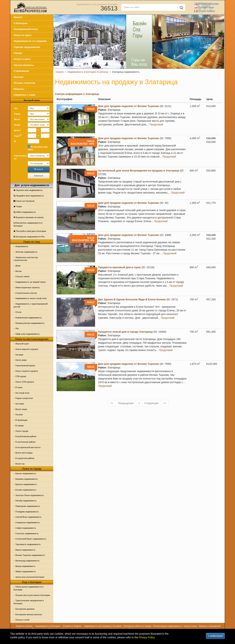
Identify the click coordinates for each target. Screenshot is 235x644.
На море (19, 355)
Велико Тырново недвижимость (30, 555)
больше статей (22, 620)
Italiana (205, 11)
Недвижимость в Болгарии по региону (88, 72)
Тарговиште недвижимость (28, 544)
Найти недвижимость (25, 212)
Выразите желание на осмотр (29, 217)
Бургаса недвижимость (26, 484)
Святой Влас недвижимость (28, 517)
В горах (19, 387)
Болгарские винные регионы (29, 614)
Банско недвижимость (26, 473)
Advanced (39, 176)
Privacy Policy (147, 637)
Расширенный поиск (26, 29)
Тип (16, 108)
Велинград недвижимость (27, 561)
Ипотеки (18, 77)
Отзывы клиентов (24, 83)
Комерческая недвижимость (29, 318)
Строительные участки (26, 293)
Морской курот (22, 344)
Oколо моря (21, 360)
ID (15, 141)
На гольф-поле (22, 393)
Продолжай (156, 124)
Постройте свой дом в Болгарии (30, 231)
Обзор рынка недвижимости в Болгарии (28, 588)
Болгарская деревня (25, 609)
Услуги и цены (22, 59)
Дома (18, 266)
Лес (17, 328)
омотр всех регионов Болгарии (30, 577)
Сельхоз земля (22, 276)
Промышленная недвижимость (30, 323)
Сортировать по (19, 157)
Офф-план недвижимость (28, 334)
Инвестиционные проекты (28, 287)
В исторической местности (28, 447)
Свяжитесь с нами (24, 95)
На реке (19, 415)
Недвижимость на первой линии (30, 282)
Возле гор (20, 464)
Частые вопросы (24, 65)
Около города (22, 431)
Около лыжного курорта (27, 371)
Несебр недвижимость (26, 501)
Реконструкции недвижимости (167, 626)
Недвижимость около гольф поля (31, 298)
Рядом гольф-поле (24, 398)
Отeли (18, 312)
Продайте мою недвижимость (29, 196)
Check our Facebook (24, 201)
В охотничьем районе (26, 442)
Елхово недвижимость (26, 490)
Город (17, 114)
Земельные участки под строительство (26, 259)
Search (39, 169)
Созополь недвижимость (27, 533)
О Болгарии (21, 23)
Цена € (17, 130)
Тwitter (18, 207)
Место (17, 119)
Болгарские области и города (137, 626)
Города (18, 53)
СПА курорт (21, 376)
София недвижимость (26, 528)
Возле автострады (24, 453)
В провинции (21, 420)
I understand (215, 636)
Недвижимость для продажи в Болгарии (97, 4)
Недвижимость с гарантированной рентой (31, 305)
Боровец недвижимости (27, 479)
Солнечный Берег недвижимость (31, 539)
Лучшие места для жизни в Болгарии (33, 595)
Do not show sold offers (38, 148)
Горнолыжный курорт (25, 366)
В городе (20, 426)
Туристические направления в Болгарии (29, 602)
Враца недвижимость (25, 566)
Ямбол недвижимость (26, 571)
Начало (18, 17)
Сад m (18, 135)
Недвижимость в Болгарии (48, 626)
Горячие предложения (27, 47)
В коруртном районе (25, 458)
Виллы (19, 271)
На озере (20, 404)
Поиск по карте (22, 35)
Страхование (21, 71)
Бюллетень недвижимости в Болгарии (28, 224)
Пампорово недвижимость (28, 506)
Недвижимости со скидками (30, 41)
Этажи (17, 125)
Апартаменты (22, 246)
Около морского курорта (27, 349)
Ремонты (19, 89)
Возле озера (21, 409)
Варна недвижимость (25, 550)
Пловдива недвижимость (27, 512)
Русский (204, 7)
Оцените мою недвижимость (28, 190)
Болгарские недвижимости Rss (29, 237)
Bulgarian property (24, 626)
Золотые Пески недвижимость (30, 495)
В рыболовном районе (26, 436)
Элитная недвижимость (26, 252)
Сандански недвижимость (28, 522)
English (207, 4)
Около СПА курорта (25, 382)
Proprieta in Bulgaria (72, 626)
